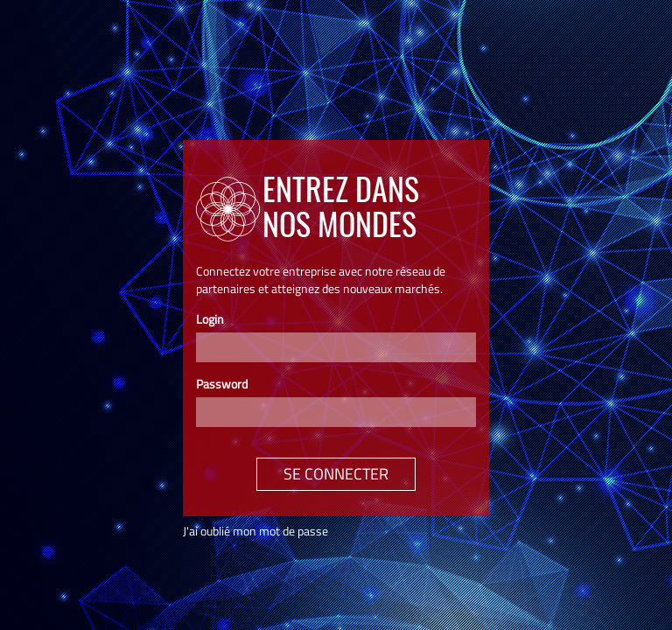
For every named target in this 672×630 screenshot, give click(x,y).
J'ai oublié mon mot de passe (255, 531)
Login (210, 319)
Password (222, 384)
